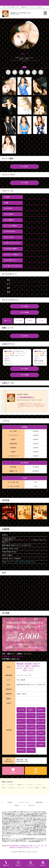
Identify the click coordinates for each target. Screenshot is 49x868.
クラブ (4, 785)
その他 (4, 788)
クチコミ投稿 (24, 312)
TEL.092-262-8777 (9, 538)
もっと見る (24, 166)
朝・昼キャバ (20, 785)
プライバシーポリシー (25, 802)
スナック (39, 785)
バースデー (42, 321)
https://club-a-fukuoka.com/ (25, 562)
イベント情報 (19, 321)
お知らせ (30, 321)
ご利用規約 (10, 802)
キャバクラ (32, 7)
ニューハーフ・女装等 (34, 788)
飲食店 (44, 788)
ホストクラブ (12, 788)
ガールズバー (30, 785)
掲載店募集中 (40, 802)
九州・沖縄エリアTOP (13, 7)
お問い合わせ (32, 805)
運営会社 (17, 805)
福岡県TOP (24, 7)
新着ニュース (7, 321)
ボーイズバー (22, 788)
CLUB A (39, 7)
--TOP (4, 7)
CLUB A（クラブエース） (21, 13)
